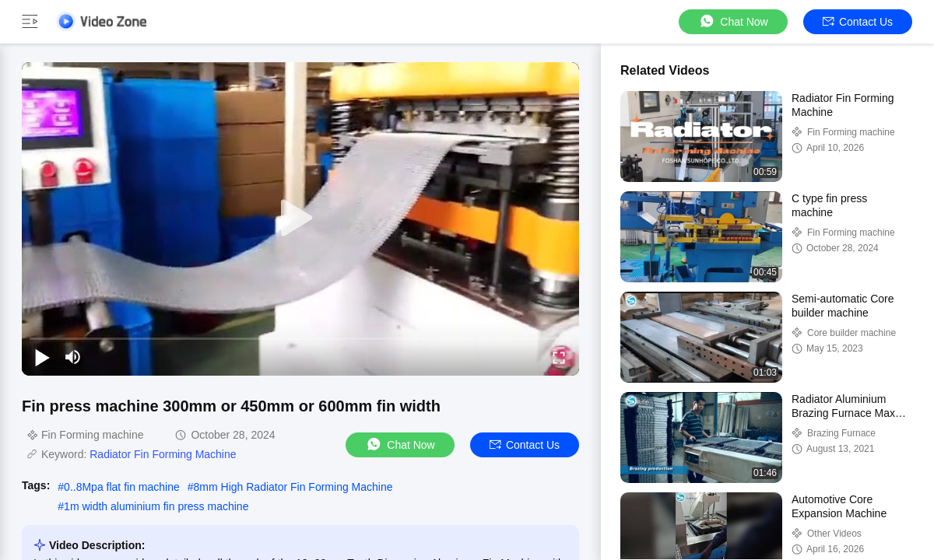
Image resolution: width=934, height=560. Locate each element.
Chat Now (733, 21)
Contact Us (858, 22)
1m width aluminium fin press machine (156, 506)
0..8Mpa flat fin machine (122, 487)
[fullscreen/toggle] (559, 357)
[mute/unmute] (73, 357)
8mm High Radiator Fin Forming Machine (293, 487)
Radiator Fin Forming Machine (163, 454)
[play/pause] (42, 357)
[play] (300, 219)
